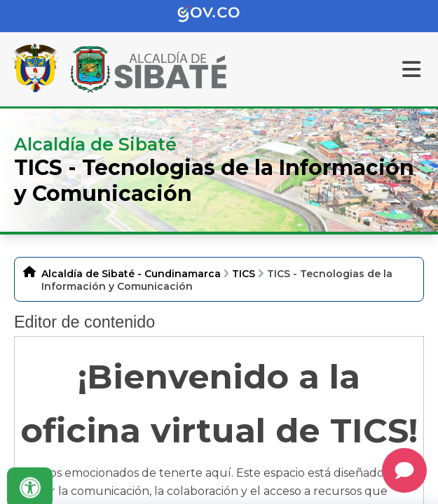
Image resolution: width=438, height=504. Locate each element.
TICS (244, 274)
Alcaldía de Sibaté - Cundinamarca (131, 274)
